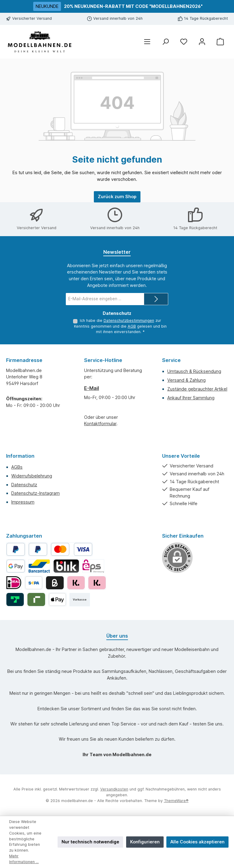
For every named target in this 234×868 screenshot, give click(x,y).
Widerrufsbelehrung (32, 476)
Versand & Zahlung (186, 380)
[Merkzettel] (184, 42)
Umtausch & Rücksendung (194, 371)
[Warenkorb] (220, 42)
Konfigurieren (145, 842)
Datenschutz (24, 485)
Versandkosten (114, 789)
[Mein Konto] (202, 42)
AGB (114, 326)
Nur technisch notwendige (90, 842)
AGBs (17, 467)
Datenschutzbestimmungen (120, 320)
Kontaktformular (100, 424)
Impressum (23, 502)
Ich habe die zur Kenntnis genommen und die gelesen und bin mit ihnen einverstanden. (120, 326)
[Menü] (147, 42)
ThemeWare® (176, 801)
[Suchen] (165, 42)
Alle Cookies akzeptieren (197, 842)
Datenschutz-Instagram (35, 493)
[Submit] (156, 299)
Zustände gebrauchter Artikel (197, 389)
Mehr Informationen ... (24, 859)
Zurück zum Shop (117, 196)
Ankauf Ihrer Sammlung (191, 398)
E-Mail (92, 388)
